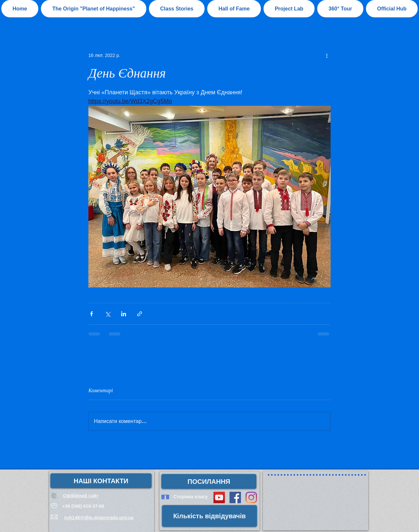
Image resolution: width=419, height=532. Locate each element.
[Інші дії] (327, 55)
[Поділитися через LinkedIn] (124, 314)
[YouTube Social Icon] (219, 497)
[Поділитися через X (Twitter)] (108, 314)
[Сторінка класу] (191, 497)
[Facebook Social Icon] (235, 497)
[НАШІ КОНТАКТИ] (101, 481)
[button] (234, 9)
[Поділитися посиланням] (140, 314)
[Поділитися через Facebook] (91, 314)
